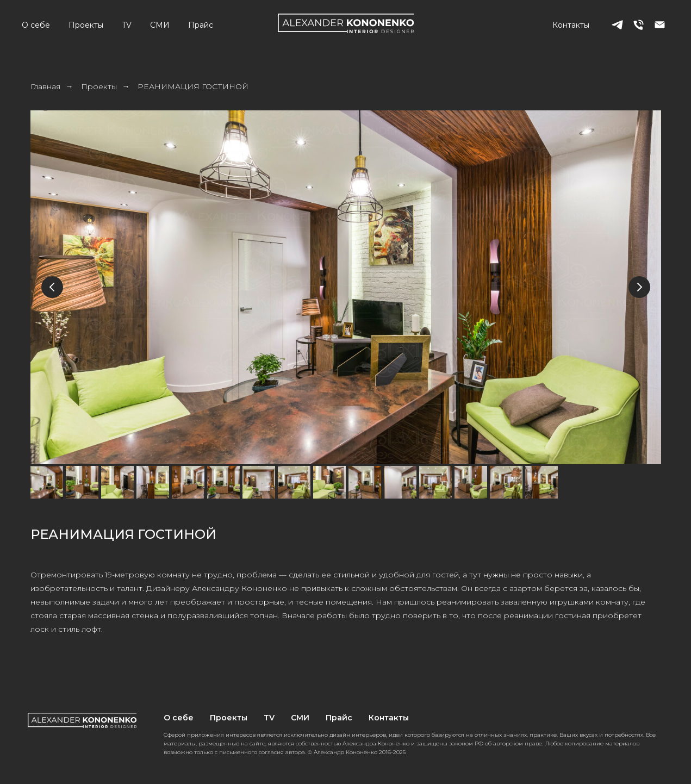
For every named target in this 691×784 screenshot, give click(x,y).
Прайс (201, 25)
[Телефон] (639, 25)
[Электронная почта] (660, 25)
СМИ (160, 25)
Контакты (571, 25)
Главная (45, 86)
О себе (36, 25)
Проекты (86, 25)
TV (127, 25)
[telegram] (617, 25)
